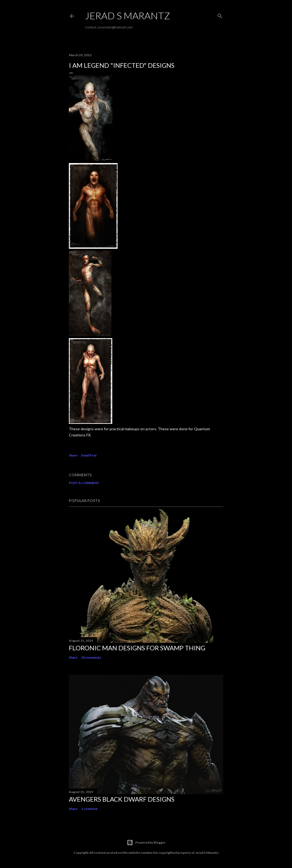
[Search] (220, 15)
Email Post (89, 455)
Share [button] (73, 455)
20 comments (91, 657)
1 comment (89, 809)
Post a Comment (84, 483)
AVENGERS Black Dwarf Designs (122, 799)
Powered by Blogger (146, 843)
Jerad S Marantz (128, 16)
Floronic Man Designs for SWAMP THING (137, 648)
